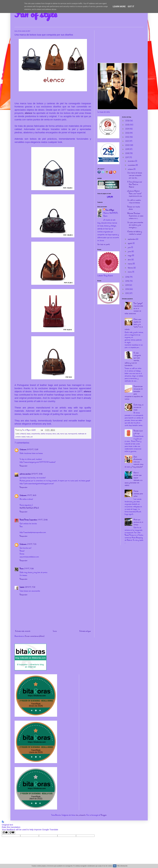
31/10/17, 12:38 (33, 449)
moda (28, 437)
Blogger (104, 815)
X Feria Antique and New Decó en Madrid (135, 184)
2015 (127, 281)
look (58, 433)
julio (129, 247)
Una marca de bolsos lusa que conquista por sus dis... (135, 175)
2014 (127, 285)
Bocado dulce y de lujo (138, 432)
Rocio (22, 568)
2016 (127, 277)
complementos (35, 433)
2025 (128, 125)
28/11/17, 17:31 (30, 587)
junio (130, 251)
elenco (29, 113)
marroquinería (72, 433)
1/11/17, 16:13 (32, 495)
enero (130, 272)
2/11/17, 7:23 (32, 544)
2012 (127, 293)
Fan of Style (110, 210)
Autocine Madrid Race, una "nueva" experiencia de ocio (135, 193)
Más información (122, 866)
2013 (127, 289)
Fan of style (36, 14)
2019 (127, 149)
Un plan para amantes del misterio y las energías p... (135, 225)
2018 (127, 153)
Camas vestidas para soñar (138, 493)
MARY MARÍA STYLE (29, 508)
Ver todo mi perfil (104, 244)
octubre (131, 169)
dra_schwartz (81, 815)
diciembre (131, 161)
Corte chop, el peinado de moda (138, 407)
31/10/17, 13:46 (37, 474)
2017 (127, 157)
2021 (127, 141)
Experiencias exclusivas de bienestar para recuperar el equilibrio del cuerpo (134, 392)
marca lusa (64, 433)
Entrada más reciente (23, 631)
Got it (131, 6)
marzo (130, 264)
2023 (128, 133)
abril (130, 259)
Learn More (119, 6)
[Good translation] (5, 833)
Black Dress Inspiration (28, 520)
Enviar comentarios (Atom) (35, 636)
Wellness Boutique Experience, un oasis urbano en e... (135, 216)
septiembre (132, 239)
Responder (23, 466)
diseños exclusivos (46, 433)
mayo (130, 255)
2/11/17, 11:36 (29, 568)
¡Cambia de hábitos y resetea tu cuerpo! (135, 233)
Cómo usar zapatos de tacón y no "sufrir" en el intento (134, 324)
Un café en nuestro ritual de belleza (134, 201)
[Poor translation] (12, 833)
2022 (128, 137)
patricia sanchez (25, 474)
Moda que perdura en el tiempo (138, 522)
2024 (128, 129)
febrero (131, 268)
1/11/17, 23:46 (43, 520)
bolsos (29, 433)
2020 (128, 145)
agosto (130, 243)
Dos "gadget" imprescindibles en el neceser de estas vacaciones (134, 308)
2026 (128, 121)
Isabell (22, 587)
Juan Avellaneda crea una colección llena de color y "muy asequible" (134, 462)
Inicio (55, 631)
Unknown (23, 449)
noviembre (132, 165)
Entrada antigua (85, 631)
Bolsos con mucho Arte (134, 208)
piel (31, 437)
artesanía (23, 433)
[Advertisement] (120, 45)
